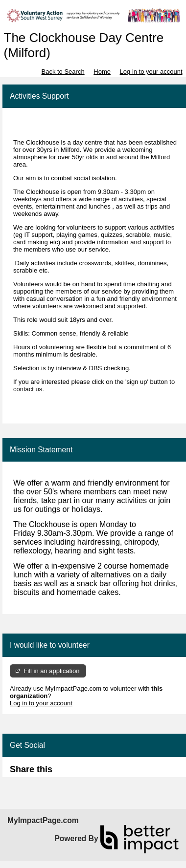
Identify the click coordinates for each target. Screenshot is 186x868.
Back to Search (63, 72)
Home (102, 72)
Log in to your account (151, 72)
